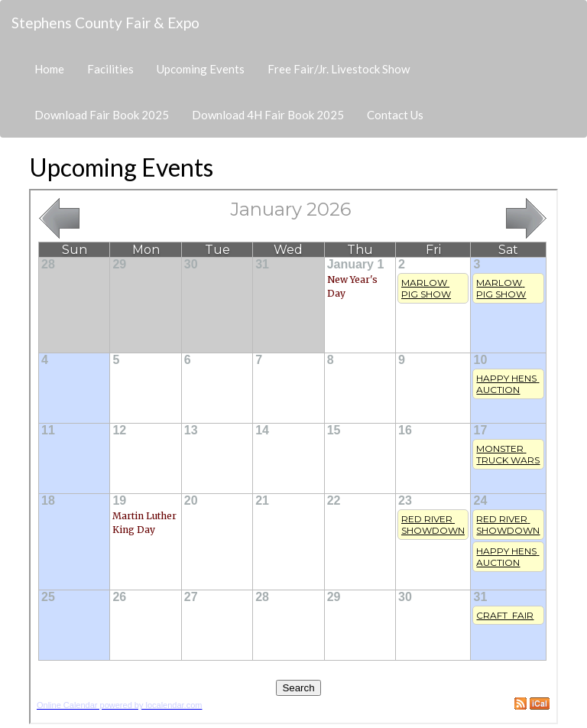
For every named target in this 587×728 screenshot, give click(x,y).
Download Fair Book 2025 (102, 115)
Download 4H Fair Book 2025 (268, 115)
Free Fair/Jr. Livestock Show (339, 69)
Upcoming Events (201, 69)
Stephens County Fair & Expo (105, 23)
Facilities (110, 69)
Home (49, 69)
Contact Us (395, 115)
